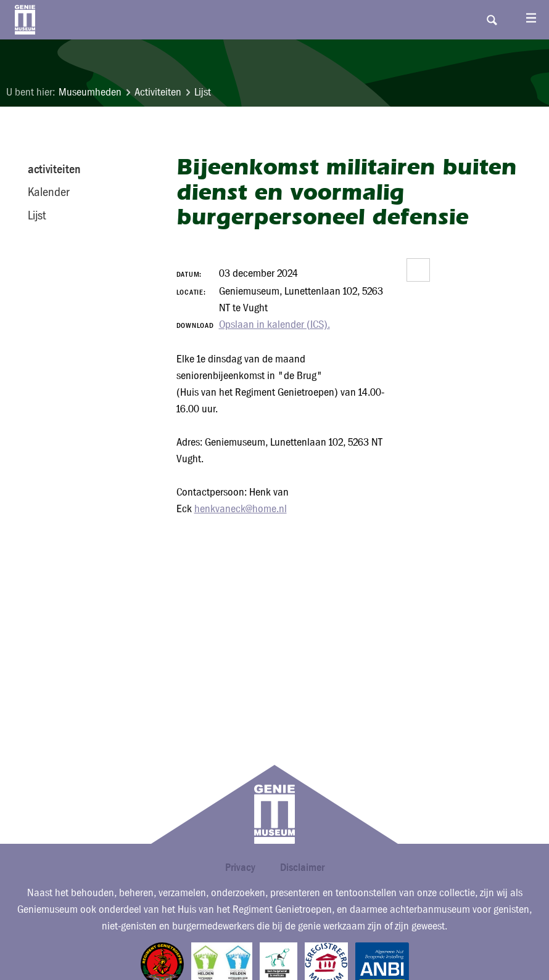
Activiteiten (158, 92)
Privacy (240, 867)
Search (492, 20)
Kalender (48, 192)
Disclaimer (302, 867)
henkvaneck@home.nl (241, 509)
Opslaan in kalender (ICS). (274, 325)
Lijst (203, 92)
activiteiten (54, 169)
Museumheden (90, 92)
